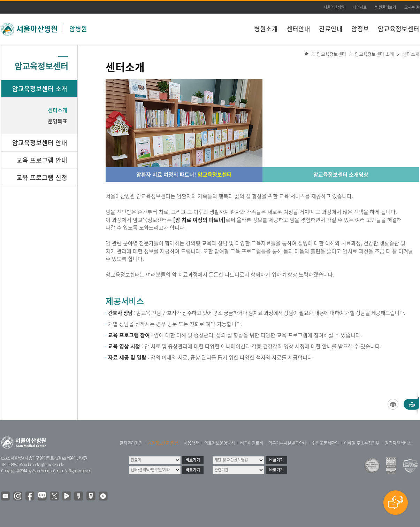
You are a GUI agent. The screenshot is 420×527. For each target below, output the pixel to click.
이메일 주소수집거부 (362, 443)
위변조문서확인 (325, 443)
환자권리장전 (131, 443)
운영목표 (58, 121)
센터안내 (298, 29)
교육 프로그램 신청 (42, 177)
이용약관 (191, 443)
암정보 (360, 29)
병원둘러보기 (385, 7)
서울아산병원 (334, 7)
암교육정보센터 (399, 29)
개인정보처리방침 (163, 443)
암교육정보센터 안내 (40, 143)
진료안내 (331, 29)
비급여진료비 (252, 443)
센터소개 (411, 54)
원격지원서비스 (398, 443)
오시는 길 (412, 7)
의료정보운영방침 (220, 443)
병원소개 (266, 29)
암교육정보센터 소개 (374, 54)
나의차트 (360, 7)
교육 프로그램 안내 (42, 160)
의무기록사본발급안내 (288, 443)
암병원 (78, 29)
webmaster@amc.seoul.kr (44, 464)
